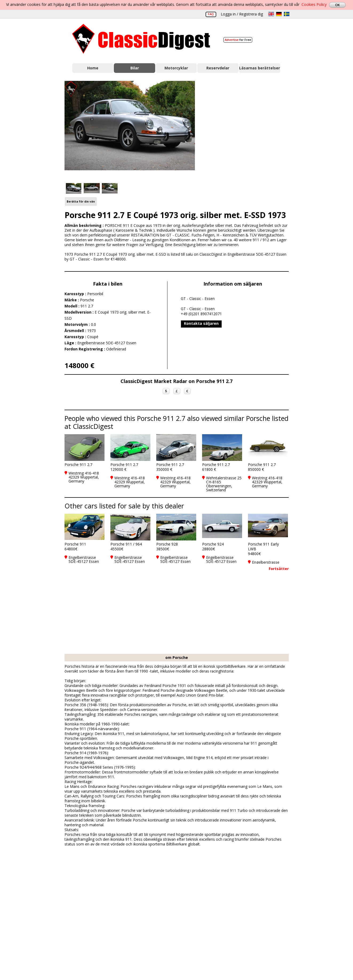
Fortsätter (279, 569)
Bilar (135, 68)
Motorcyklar (176, 68)
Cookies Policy (314, 4)
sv (287, 14)
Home (93, 68)
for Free (238, 40)
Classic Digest (141, 39)
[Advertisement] (247, 129)
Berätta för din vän (81, 201)
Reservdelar (218, 68)
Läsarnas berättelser (260, 68)
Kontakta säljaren (201, 323)
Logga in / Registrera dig (242, 14)
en (271, 14)
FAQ (211, 14)
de (279, 14)
